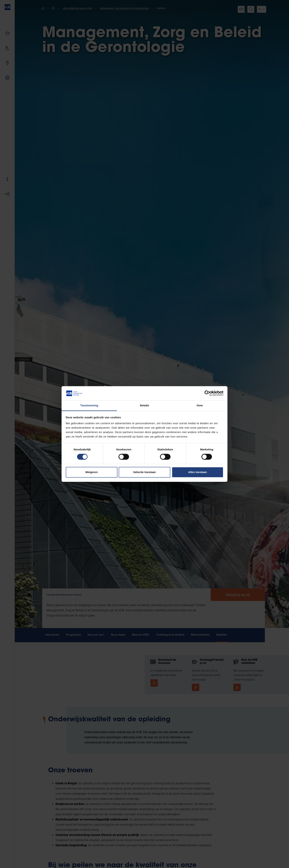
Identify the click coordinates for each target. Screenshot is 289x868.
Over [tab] (200, 405)
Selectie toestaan (145, 472)
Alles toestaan (198, 472)
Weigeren (92, 472)
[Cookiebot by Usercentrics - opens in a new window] (207, 393)
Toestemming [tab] (89, 405)
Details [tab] (144, 405)
